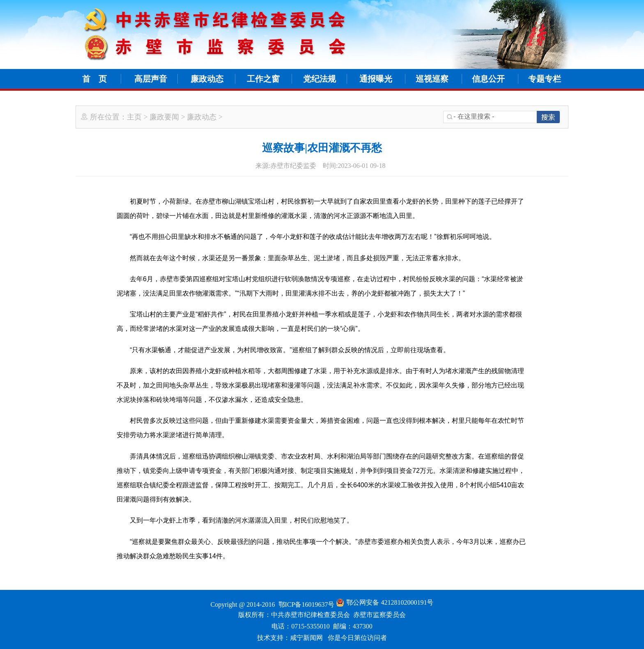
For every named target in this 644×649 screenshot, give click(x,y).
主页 (134, 117)
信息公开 (488, 79)
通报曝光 (376, 79)
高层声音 (151, 79)
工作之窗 (263, 79)
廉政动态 (207, 79)
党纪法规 (320, 79)
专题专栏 (545, 79)
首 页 (94, 79)
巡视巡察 (432, 79)
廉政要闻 (164, 117)
